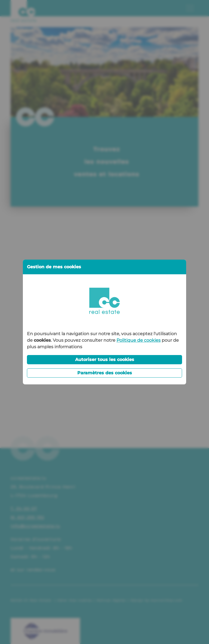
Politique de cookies (139, 340)
